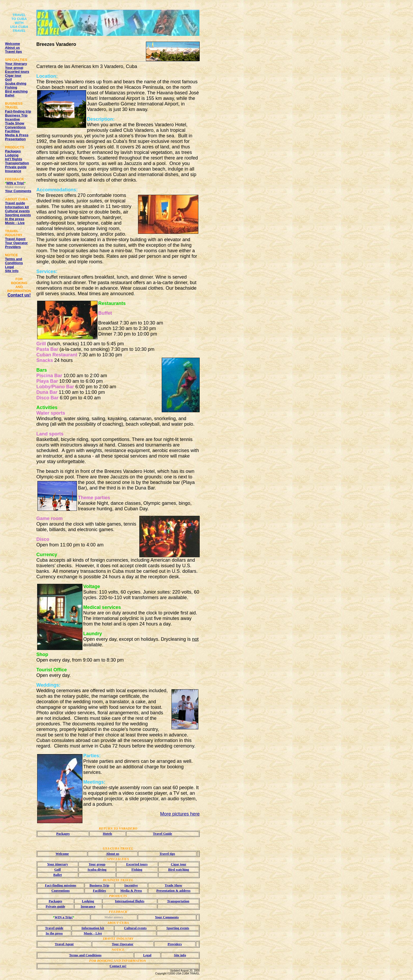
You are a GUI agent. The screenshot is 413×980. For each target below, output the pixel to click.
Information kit (17, 207)
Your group (14, 68)
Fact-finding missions (60, 885)
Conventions (15, 127)
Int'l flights (14, 159)
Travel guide (15, 203)
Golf (8, 79)
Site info (12, 271)
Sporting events (18, 215)
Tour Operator (16, 243)
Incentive (12, 119)
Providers (13, 247)
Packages (13, 151)
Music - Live (15, 223)
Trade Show (15, 123)
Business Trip (16, 115)
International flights (130, 901)
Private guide (16, 167)
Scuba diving (16, 83)
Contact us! (19, 295)
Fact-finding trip (18, 111)
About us (12, 48)
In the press (15, 219)
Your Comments (18, 191)
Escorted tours (17, 72)
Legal (9, 267)
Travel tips (13, 52)
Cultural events (17, 211)
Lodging (12, 155)
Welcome (13, 44)
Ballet (10, 95)
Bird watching (16, 91)
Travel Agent (15, 239)
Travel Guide (162, 834)
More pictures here (180, 814)
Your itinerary (16, 64)
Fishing (11, 87)
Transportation (17, 163)
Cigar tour (13, 76)
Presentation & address (174, 891)
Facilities (12, 131)
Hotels (107, 834)
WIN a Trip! (15, 183)
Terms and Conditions (14, 261)
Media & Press (17, 135)
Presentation (15, 139)
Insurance (13, 171)
